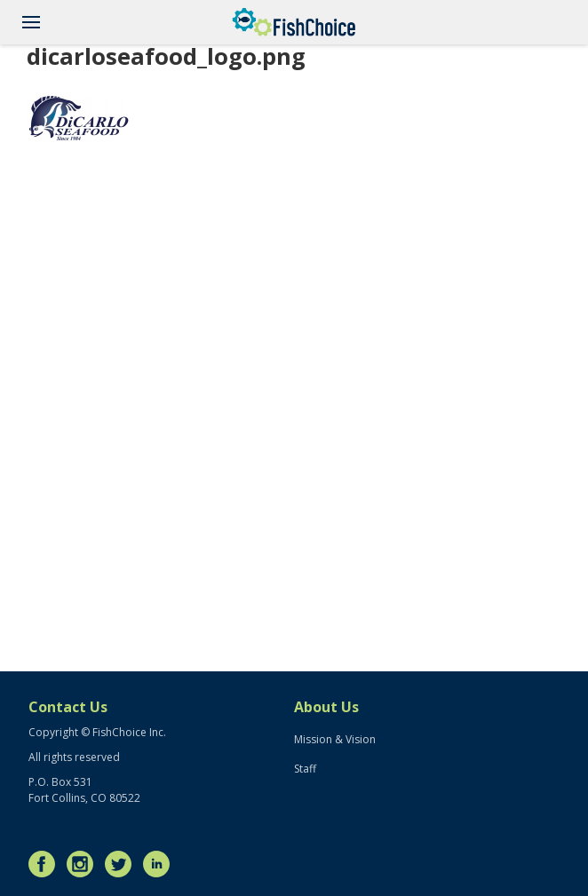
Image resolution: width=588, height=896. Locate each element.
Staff (305, 769)
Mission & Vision (335, 739)
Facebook (46, 864)
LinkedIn (161, 864)
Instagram (84, 864)
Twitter (123, 864)
